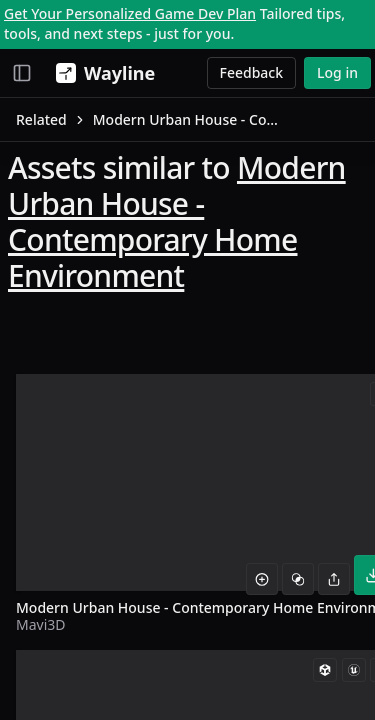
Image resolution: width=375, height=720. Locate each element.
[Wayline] (101, 73)
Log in (337, 72)
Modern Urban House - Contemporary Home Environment (177, 221)
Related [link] (41, 119)
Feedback (252, 72)
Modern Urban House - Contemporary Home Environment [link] (189, 119)
